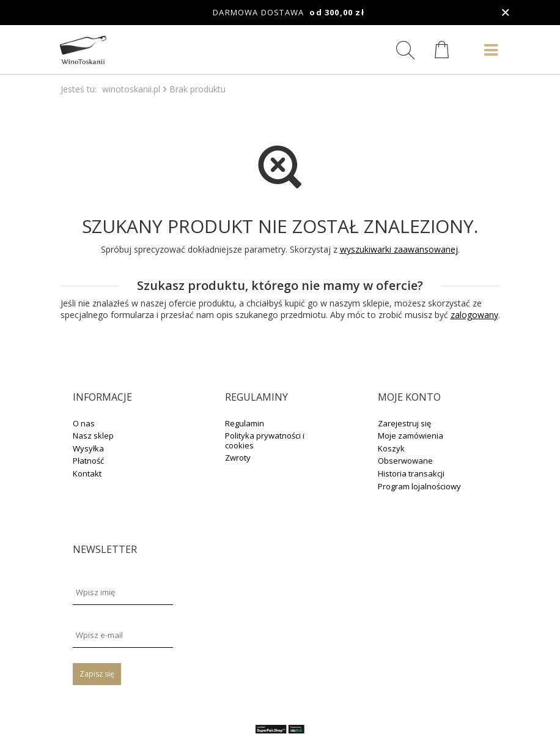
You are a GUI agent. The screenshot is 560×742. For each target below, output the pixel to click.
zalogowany (474, 315)
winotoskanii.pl (131, 89)
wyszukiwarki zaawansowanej (399, 249)
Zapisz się (97, 674)
